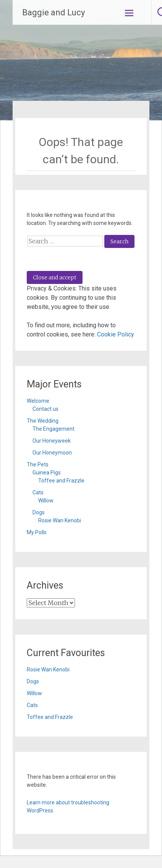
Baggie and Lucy (53, 12)
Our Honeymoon (52, 453)
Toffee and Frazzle (61, 481)
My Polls (37, 532)
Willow (46, 500)
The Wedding (43, 421)
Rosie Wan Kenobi (60, 520)
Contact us (45, 409)
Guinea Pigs (47, 473)
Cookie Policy (116, 334)
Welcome (38, 401)
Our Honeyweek (52, 441)
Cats (38, 492)
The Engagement (53, 429)
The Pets (38, 464)
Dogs (39, 512)
